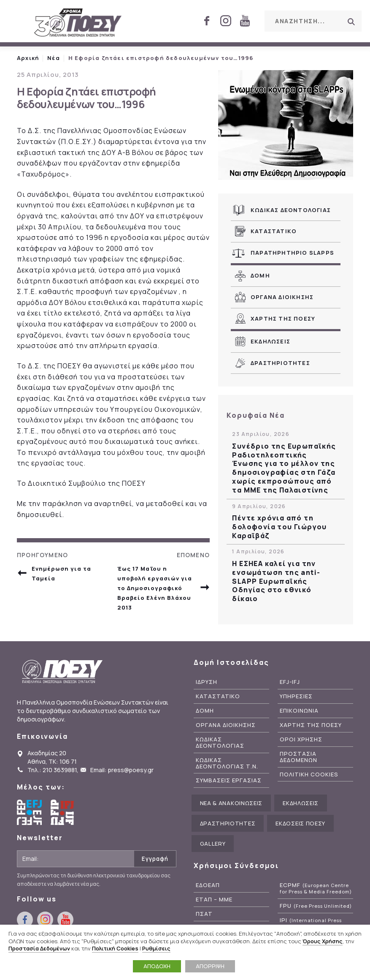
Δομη (260, 275)
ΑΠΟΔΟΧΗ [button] (157, 966)
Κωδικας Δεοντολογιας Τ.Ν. (227, 763)
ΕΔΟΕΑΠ (208, 885)
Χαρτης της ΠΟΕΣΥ (283, 318)
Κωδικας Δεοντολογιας (291, 210)
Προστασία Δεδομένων (39, 948)
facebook (207, 21)
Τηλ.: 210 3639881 (52, 770)
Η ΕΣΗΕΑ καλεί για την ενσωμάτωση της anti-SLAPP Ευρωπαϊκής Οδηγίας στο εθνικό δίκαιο (276, 581)
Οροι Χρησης (301, 739)
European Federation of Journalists (30, 812)
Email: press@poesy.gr (122, 770)
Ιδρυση (207, 682)
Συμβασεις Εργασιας (229, 780)
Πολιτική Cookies (115, 948)
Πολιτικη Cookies (309, 774)
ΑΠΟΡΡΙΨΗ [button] (210, 966)
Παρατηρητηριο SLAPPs (292, 253)
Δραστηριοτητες (280, 363)
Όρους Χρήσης (323, 941)
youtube (245, 21)
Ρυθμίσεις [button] (156, 948)
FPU (316, 906)
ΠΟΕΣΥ (78, 23)
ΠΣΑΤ (204, 914)
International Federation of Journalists (63, 812)
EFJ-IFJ (290, 682)
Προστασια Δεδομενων (298, 757)
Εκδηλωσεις (270, 341)
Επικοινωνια (299, 711)
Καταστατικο (274, 231)
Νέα (54, 58)
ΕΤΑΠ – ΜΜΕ (214, 900)
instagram (226, 21)
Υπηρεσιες (296, 696)
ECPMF (316, 888)
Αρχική (28, 58)
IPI (311, 923)
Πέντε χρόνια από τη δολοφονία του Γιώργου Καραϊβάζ (279, 527)
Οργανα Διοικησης (282, 297)
